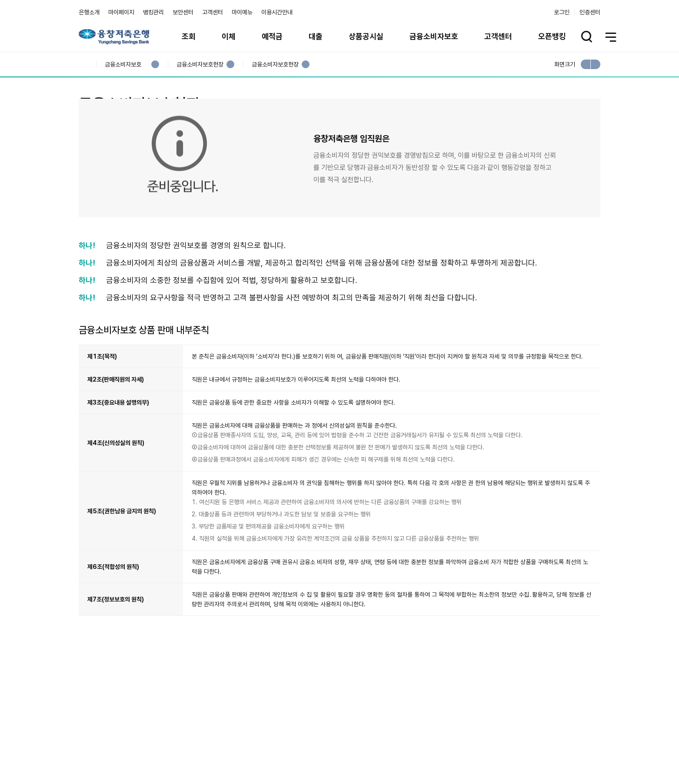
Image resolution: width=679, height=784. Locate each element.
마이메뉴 (242, 12)
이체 (229, 36)
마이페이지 (121, 12)
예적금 (272, 36)
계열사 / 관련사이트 (520, 752)
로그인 (562, 12)
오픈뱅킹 (552, 36)
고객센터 (213, 12)
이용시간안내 (277, 12)
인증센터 (590, 12)
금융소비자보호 (434, 36)
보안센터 (183, 12)
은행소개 (89, 12)
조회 (189, 36)
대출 (316, 36)
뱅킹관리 (153, 12)
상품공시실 (366, 36)
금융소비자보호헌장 (200, 65)
